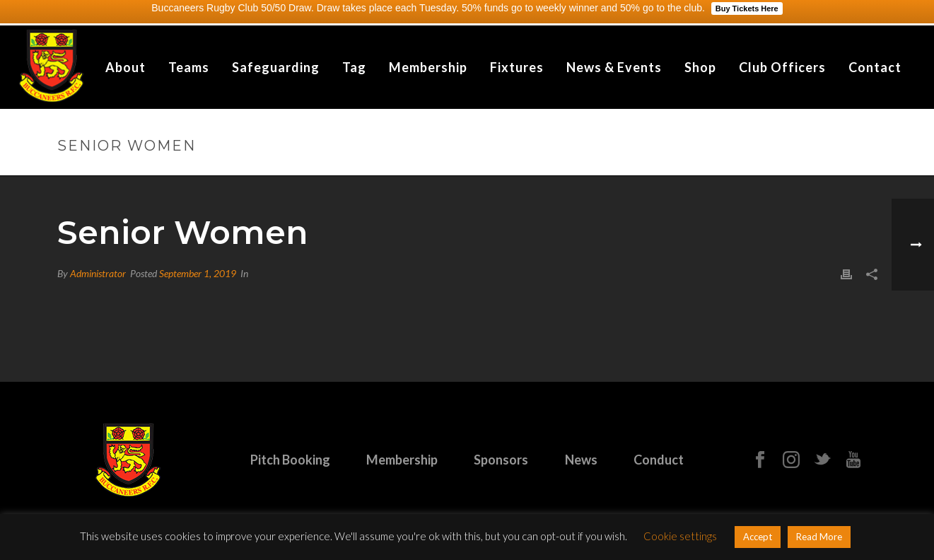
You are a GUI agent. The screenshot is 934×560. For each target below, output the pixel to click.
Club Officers (782, 67)
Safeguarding (276, 67)
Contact (875, 67)
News (581, 460)
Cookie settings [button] (680, 536)
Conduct (659, 460)
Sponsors (501, 460)
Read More (819, 537)
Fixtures (517, 67)
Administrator (98, 273)
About (125, 67)
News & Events (614, 67)
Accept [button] (758, 537)
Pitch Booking (290, 460)
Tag (354, 67)
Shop (700, 67)
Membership (428, 67)
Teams (189, 67)
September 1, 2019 (198, 273)
